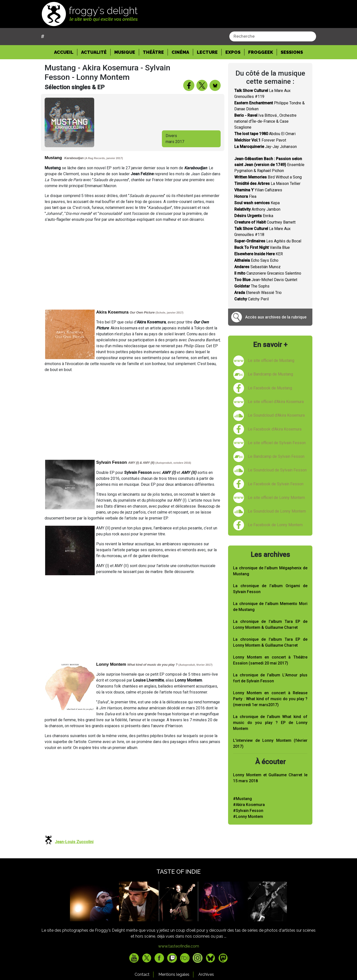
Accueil (66, 52)
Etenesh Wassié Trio (258, 293)
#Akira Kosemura (249, 805)
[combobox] (273, 36)
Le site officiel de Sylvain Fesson (277, 443)
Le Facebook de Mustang (270, 388)
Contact (142, 974)
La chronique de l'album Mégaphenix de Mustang (270, 571)
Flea (245, 196)
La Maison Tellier (267, 184)
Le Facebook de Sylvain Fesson (276, 484)
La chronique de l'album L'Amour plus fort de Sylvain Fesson (270, 678)
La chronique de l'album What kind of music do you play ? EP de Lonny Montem (270, 723)
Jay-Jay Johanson (266, 147)
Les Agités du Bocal (268, 241)
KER (259, 254)
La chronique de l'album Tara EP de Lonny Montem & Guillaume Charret (270, 624)
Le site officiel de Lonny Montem (276, 498)
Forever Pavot (260, 140)
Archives (206, 974)
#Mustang (242, 799)
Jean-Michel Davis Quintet (266, 280)
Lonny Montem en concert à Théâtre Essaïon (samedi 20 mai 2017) (270, 660)
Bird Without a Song (268, 177)
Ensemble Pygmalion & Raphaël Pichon (269, 165)
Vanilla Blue (262, 247)
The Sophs (252, 286)
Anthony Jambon (257, 209)
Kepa (257, 203)
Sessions (292, 52)
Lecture (207, 52)
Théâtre (153, 52)
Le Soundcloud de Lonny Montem (277, 511)
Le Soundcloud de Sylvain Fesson (277, 470)
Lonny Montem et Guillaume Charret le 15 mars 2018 (270, 778)
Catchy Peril (252, 299)
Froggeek (261, 52)
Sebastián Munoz (257, 267)
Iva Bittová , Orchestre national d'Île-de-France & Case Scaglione (265, 121)
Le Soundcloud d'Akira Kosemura (276, 415)
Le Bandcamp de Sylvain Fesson (276, 456)
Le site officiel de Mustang (271, 360)
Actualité (94, 52)
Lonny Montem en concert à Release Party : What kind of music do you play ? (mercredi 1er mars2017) (270, 699)
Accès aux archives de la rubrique (276, 317)
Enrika (254, 216)
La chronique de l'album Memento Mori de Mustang (270, 607)
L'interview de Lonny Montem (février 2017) (270, 743)
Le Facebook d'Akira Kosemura (275, 429)
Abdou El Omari (265, 134)
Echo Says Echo (256, 260)
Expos (233, 52)
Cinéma (180, 52)
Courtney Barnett (265, 222)
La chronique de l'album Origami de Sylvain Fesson (270, 589)
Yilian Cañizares (258, 190)
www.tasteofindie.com (179, 946)
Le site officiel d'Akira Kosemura (276, 402)
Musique (125, 52)
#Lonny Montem (248, 817)
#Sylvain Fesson (248, 811)
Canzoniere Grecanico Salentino (268, 273)
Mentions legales (174, 974)
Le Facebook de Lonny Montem (275, 525)
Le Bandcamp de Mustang (270, 374)
